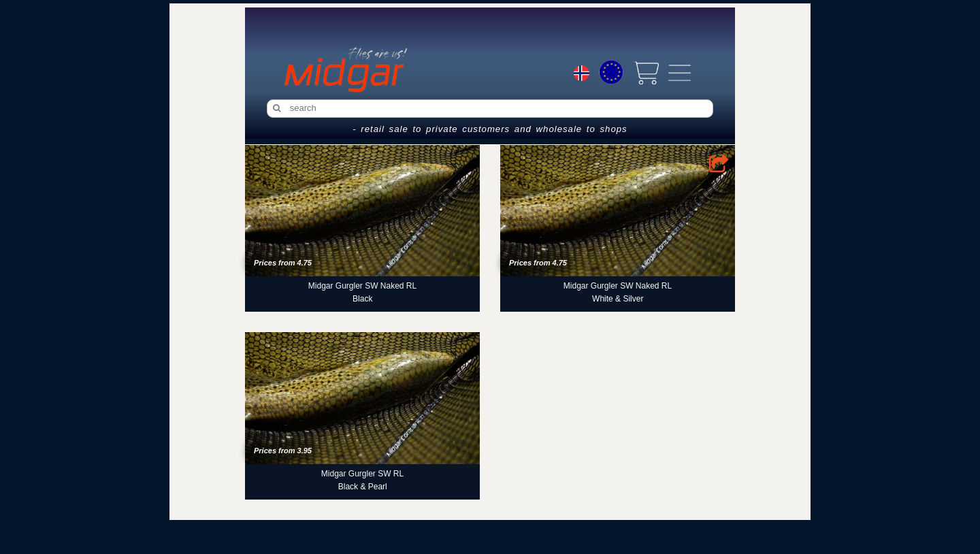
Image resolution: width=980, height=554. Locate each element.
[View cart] (646, 73)
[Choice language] (582, 75)
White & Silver (618, 299)
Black (362, 299)
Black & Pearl (363, 487)
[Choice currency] (611, 72)
